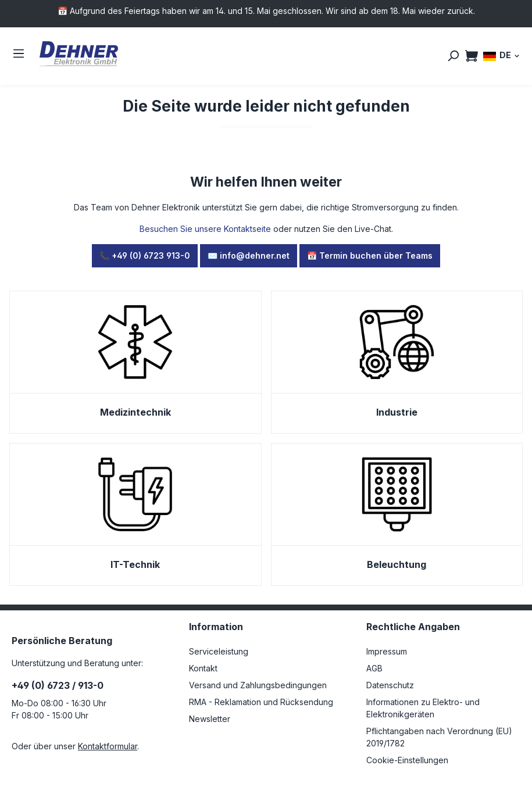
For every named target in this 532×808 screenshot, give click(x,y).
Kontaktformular (108, 746)
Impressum (387, 651)
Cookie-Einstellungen (407, 760)
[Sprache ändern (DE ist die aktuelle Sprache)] (502, 56)
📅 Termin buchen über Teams (370, 255)
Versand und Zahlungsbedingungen (258, 685)
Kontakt (203, 668)
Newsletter (210, 719)
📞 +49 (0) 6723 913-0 (145, 255)
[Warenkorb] (472, 56)
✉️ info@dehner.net (249, 255)
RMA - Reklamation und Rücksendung (261, 702)
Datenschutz (390, 685)
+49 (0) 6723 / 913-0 (58, 685)
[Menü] (19, 53)
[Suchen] (453, 56)
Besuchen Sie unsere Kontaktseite (205, 229)
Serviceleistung (219, 651)
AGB (374, 668)
